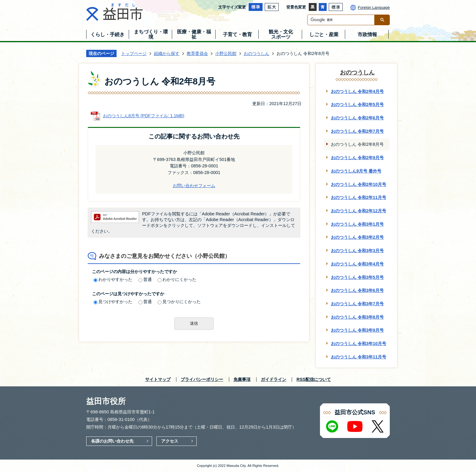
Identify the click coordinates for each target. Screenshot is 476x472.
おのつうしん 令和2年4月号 (357, 91)
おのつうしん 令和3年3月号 (357, 251)
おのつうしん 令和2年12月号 (359, 211)
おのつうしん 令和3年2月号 (357, 237)
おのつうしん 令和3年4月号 (357, 264)
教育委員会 (197, 53)
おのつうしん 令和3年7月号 (357, 304)
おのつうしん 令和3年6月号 (357, 290)
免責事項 (242, 379)
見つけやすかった (113, 302)
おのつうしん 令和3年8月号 (357, 317)
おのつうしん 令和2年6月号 (357, 118)
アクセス (170, 441)
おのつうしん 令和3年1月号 (357, 224)
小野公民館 (226, 53)
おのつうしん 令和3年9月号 (357, 330)
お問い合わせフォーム (194, 186)
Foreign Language (374, 7)
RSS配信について (314, 379)
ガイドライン (274, 379)
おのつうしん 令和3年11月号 (359, 357)
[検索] (342, 20)
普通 (145, 279)
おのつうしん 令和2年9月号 (357, 158)
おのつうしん (257, 53)
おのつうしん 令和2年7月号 (357, 131)
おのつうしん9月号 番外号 (356, 171)
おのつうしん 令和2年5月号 (357, 104)
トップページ (134, 53)
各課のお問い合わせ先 (112, 441)
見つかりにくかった (179, 302)
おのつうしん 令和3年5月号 (357, 277)
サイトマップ (158, 379)
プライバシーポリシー (202, 379)
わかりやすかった (113, 279)
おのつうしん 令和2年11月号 (359, 197)
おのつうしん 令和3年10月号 (359, 344)
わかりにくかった (177, 279)
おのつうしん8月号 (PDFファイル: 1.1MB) (144, 116)
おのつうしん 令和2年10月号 (359, 184)
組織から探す (167, 53)
